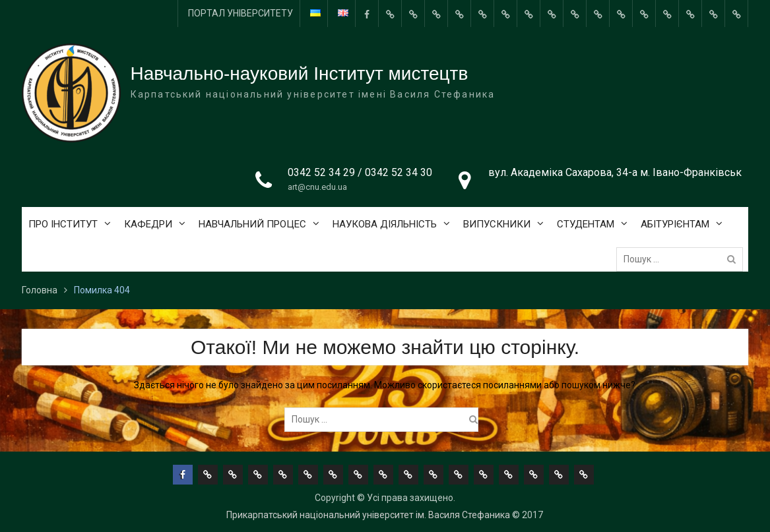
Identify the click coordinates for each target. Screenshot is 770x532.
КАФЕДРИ (148, 224)
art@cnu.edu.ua (317, 187)
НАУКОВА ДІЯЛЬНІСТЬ (385, 224)
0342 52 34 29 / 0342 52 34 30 (360, 172)
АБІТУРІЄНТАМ (675, 224)
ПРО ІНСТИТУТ (63, 224)
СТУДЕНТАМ (586, 224)
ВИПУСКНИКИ (497, 224)
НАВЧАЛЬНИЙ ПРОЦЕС (252, 224)
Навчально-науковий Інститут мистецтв (300, 74)
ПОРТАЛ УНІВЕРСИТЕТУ (241, 13)
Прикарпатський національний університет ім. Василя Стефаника (368, 515)
